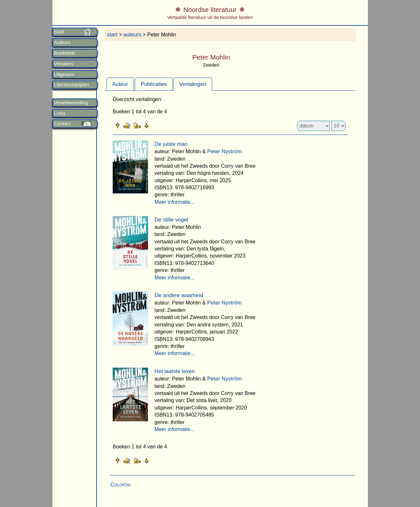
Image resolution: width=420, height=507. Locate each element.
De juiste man (171, 144)
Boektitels (65, 53)
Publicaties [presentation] (154, 84)
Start (59, 32)
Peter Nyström (224, 151)
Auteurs (62, 42)
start (112, 35)
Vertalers (64, 64)
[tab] (120, 84)
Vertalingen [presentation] (193, 84)
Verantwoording (71, 103)
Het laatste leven (175, 371)
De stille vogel (171, 220)
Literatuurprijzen (72, 85)
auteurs (132, 35)
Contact (62, 124)
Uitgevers (64, 74)
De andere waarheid (179, 295)
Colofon (121, 485)
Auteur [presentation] (120, 84)
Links (60, 113)
